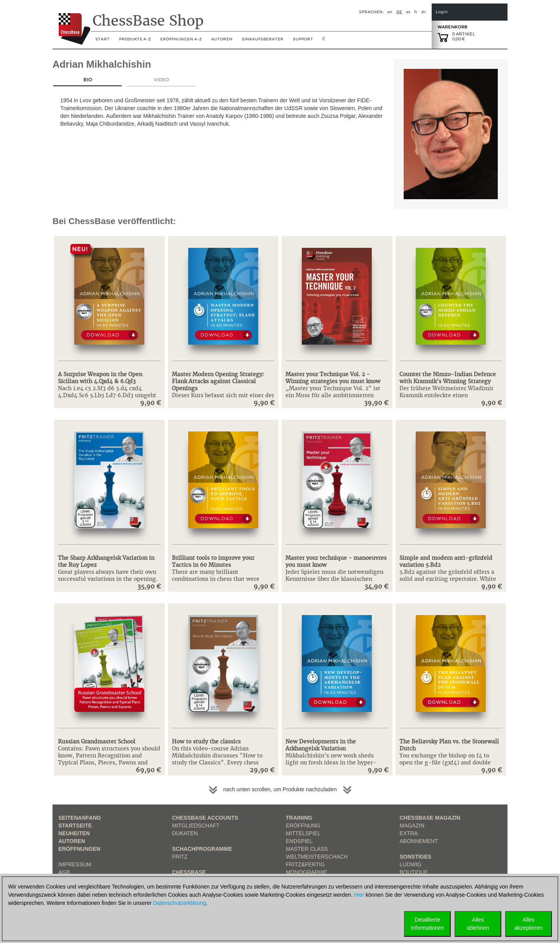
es (408, 12)
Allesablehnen (478, 924)
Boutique (414, 872)
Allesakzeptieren (528, 924)
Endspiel (299, 841)
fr (416, 12)
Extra (409, 833)
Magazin (412, 826)
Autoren (222, 39)
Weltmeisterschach (317, 857)
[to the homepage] (71, 23)
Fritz (180, 857)
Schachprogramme (202, 849)
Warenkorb (452, 27)
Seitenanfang (80, 818)
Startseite (75, 826)
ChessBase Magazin (430, 818)
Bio (88, 80)
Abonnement (419, 841)
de (399, 12)
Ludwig (411, 864)
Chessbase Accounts (205, 818)
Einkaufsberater (263, 39)
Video (161, 80)
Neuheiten (74, 833)
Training (299, 818)
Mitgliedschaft (196, 826)
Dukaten (185, 833)
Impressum (75, 864)
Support (303, 39)
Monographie (307, 872)
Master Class (307, 849)
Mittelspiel (303, 833)
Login (442, 12)
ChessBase (189, 872)
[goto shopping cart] (443, 37)
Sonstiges (416, 857)
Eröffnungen (79, 849)
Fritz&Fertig (305, 864)
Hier (359, 895)
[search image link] (324, 41)
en (390, 12)
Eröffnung (303, 826)
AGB (64, 872)
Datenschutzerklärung (180, 903)
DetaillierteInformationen (427, 924)
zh (423, 12)
